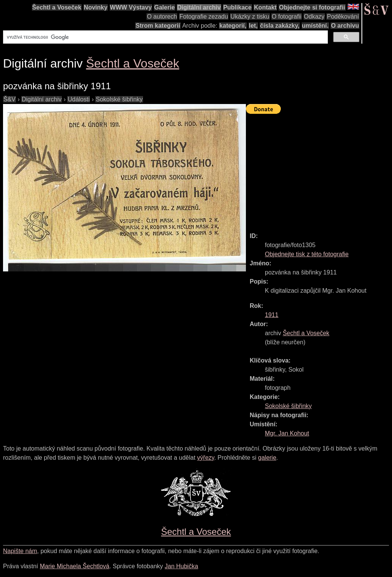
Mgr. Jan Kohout (287, 433)
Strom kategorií (158, 26)
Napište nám (20, 551)
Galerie (164, 7)
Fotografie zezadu (204, 17)
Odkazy (314, 17)
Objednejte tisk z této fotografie (307, 254)
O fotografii (287, 17)
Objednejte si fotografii (312, 7)
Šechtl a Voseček (57, 7)
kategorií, (233, 26)
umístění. (315, 26)
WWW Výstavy (131, 7)
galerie (267, 458)
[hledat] (165, 37)
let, (253, 26)
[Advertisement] (319, 170)
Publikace (237, 7)
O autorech (162, 17)
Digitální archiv (199, 7)
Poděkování (343, 17)
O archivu (345, 26)
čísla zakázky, (280, 26)
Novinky (96, 7)
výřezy (205, 458)
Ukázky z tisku (250, 17)
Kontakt (265, 7)
